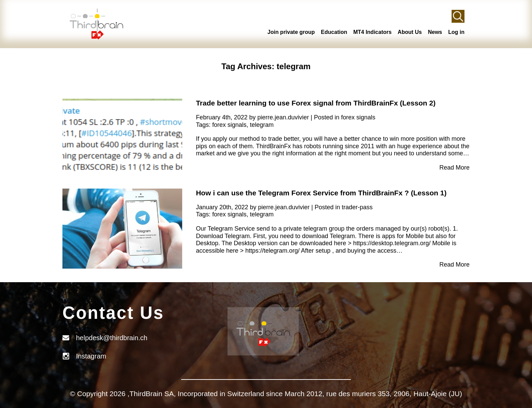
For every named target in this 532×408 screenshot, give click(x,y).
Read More (454, 168)
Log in (456, 32)
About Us (410, 32)
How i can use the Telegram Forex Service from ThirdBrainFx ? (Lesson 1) (321, 193)
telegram (262, 125)
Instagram (91, 356)
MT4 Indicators (372, 32)
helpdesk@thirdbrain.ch (112, 338)
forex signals (358, 117)
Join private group (291, 32)
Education (334, 32)
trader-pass (357, 207)
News (435, 32)
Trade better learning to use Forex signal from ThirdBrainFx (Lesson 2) (316, 103)
